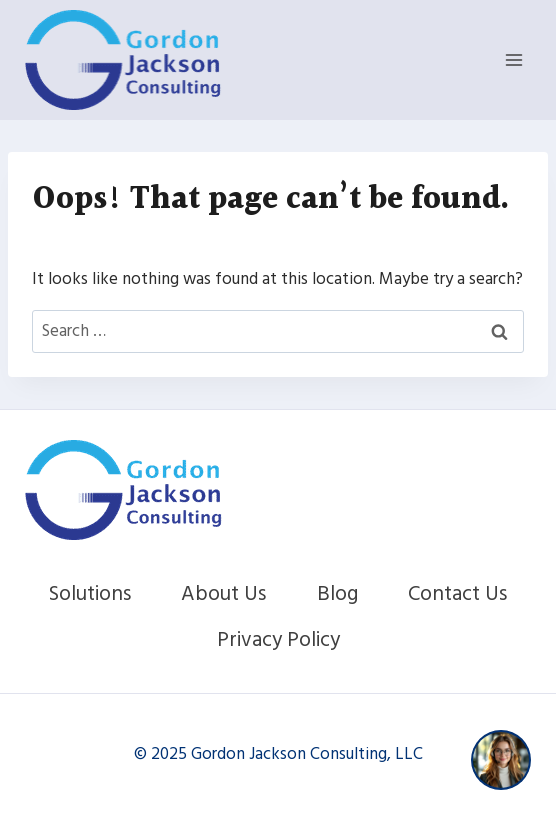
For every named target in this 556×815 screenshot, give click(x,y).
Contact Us (457, 593)
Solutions (90, 593)
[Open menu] (513, 59)
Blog (337, 593)
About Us (223, 593)
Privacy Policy (278, 639)
